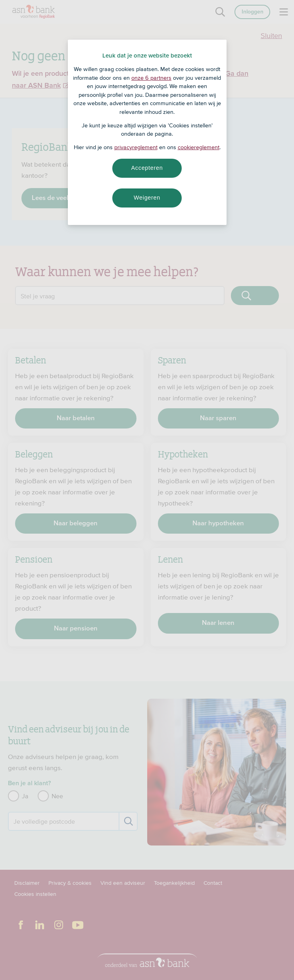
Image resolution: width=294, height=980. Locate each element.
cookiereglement (199, 147)
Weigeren (147, 198)
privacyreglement (136, 147)
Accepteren (147, 168)
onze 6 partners (151, 78)
